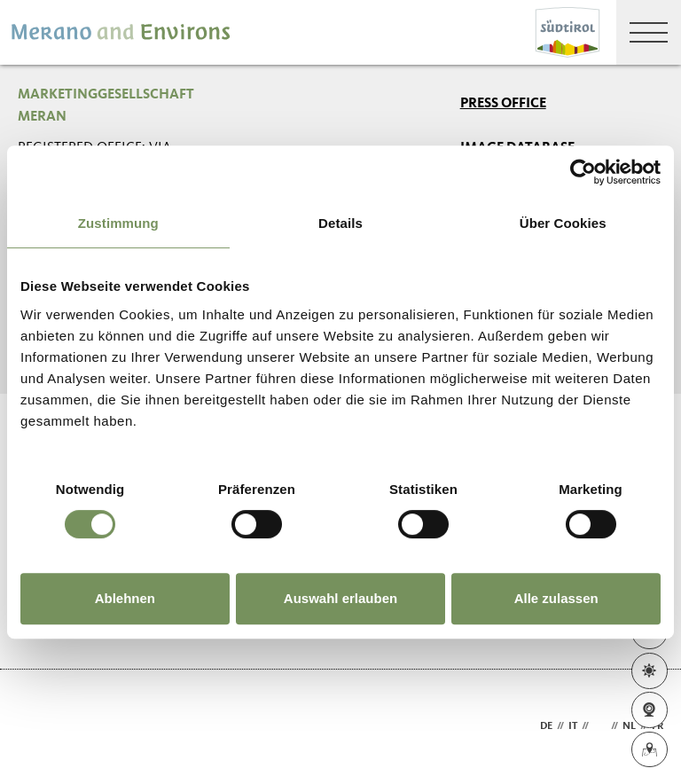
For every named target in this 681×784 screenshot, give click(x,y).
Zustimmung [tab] (118, 223)
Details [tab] (340, 223)
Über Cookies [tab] (563, 223)
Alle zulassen (556, 598)
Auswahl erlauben (340, 598)
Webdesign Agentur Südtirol (39, 727)
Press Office (503, 104)
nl (629, 726)
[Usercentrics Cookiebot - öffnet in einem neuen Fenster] (583, 172)
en (600, 726)
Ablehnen (125, 598)
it (573, 726)
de (546, 726)
